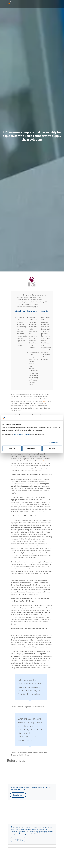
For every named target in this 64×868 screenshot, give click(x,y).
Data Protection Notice (21, 435)
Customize (32, 448)
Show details (54, 442)
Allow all (52, 448)
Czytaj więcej (18, 795)
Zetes (45, 401)
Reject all (12, 448)
